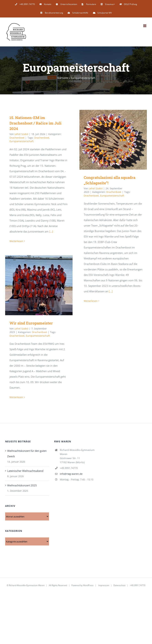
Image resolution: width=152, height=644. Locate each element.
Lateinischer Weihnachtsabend (25, 471)
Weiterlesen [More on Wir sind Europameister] (16, 397)
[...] (51, 231)
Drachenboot (17, 138)
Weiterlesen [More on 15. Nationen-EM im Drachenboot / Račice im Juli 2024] (16, 241)
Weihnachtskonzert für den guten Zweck (27, 453)
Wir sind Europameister (31, 323)
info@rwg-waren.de (71, 474)
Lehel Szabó (21, 134)
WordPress (88, 585)
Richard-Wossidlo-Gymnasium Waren (27, 585)
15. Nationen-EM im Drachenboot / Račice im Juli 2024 (35, 123)
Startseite (63, 78)
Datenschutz (120, 585)
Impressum (104, 585)
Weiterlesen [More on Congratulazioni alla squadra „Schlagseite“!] (91, 301)
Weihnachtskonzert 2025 (22, 485)
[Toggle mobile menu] (145, 26)
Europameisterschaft (21, 141)
